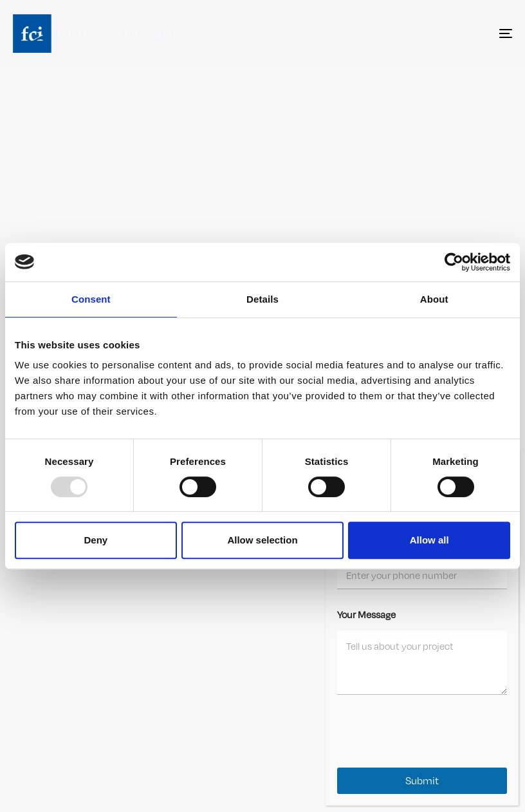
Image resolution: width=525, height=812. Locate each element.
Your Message (366, 614)
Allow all (429, 540)
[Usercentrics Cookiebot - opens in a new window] (454, 262)
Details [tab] (262, 299)
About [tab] (434, 299)
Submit (422, 781)
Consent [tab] (91, 299)
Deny (96, 540)
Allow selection (262, 540)
